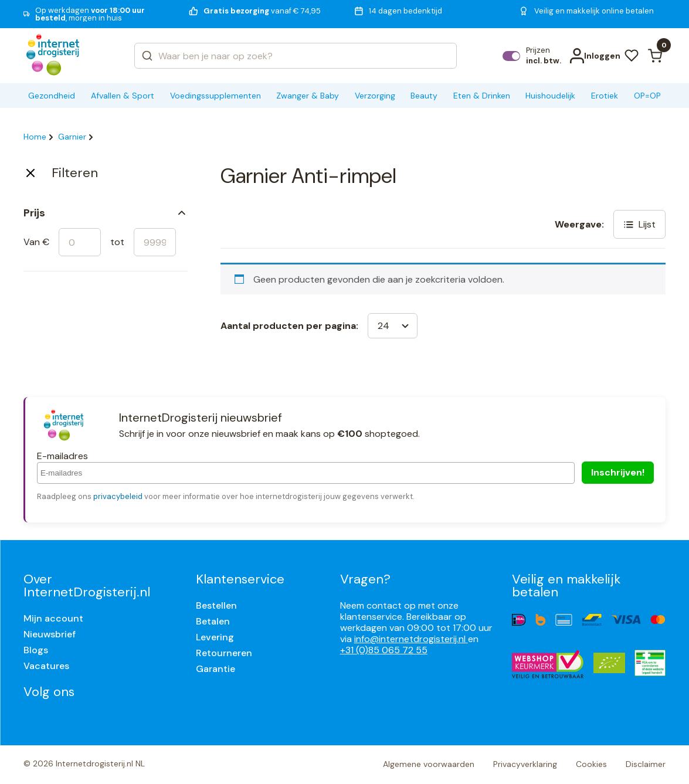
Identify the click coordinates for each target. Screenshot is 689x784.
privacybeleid (118, 496)
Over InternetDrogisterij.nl (87, 586)
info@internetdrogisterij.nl (411, 639)
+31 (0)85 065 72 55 (384, 650)
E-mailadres (62, 456)
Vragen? (365, 579)
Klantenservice (240, 579)
